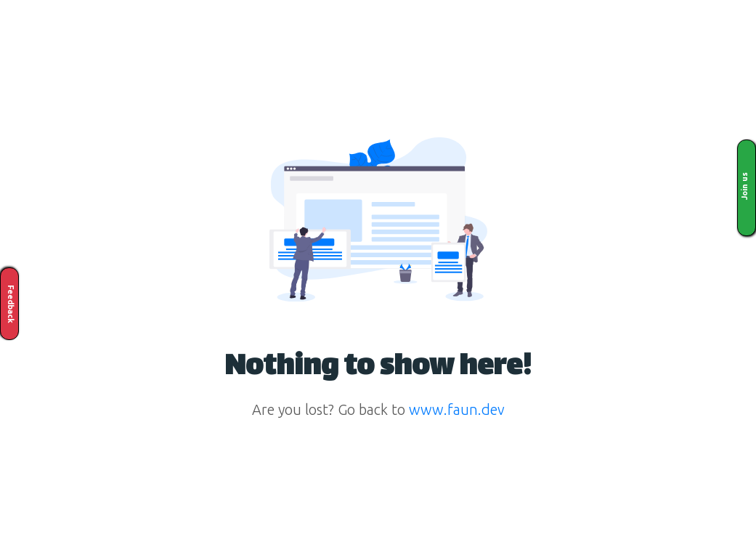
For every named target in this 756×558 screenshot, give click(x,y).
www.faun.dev (457, 409)
